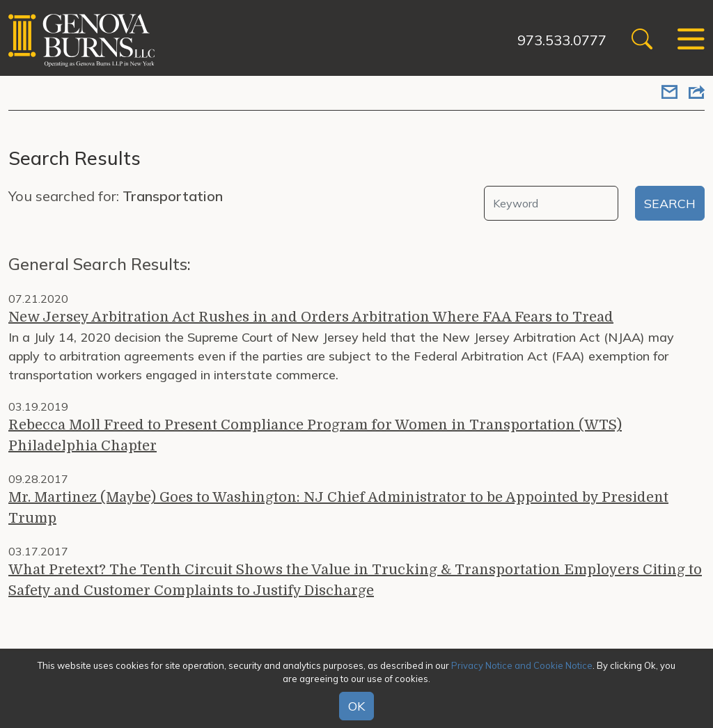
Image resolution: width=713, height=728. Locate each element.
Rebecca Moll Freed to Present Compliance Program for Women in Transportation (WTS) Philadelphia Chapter (315, 435)
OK (356, 706)
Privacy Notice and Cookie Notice (522, 665)
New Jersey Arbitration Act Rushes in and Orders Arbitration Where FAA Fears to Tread (311, 317)
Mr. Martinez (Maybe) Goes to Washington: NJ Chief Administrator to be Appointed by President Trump (338, 508)
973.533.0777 (562, 40)
